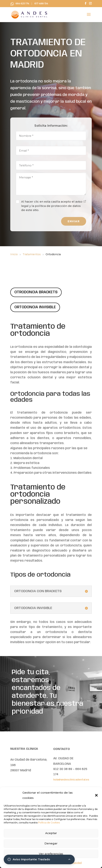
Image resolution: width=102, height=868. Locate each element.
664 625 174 (22, 4)
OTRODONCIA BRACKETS (36, 292)
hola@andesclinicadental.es (71, 780)
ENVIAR (74, 221)
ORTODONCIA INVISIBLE (35, 307)
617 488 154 (41, 4)
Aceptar (51, 833)
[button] (96, 795)
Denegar (51, 843)
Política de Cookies (49, 823)
